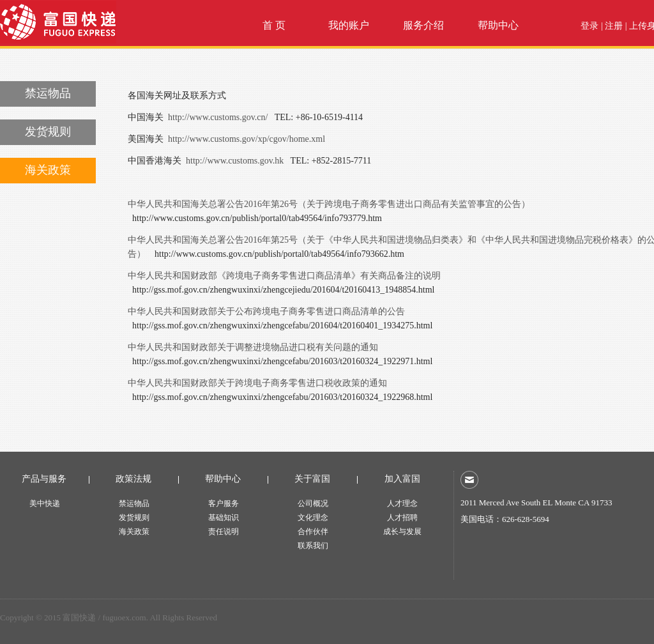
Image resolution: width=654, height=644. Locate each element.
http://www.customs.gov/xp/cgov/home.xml (247, 139)
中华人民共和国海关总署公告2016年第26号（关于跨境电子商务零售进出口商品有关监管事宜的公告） (329, 204)
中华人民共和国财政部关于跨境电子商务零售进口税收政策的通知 (257, 383)
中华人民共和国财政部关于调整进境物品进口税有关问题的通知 (253, 347)
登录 (589, 26)
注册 (614, 26)
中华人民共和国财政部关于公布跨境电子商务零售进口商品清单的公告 (266, 311)
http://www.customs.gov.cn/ (218, 117)
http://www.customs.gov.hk (235, 161)
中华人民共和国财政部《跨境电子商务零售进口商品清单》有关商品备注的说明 (284, 276)
